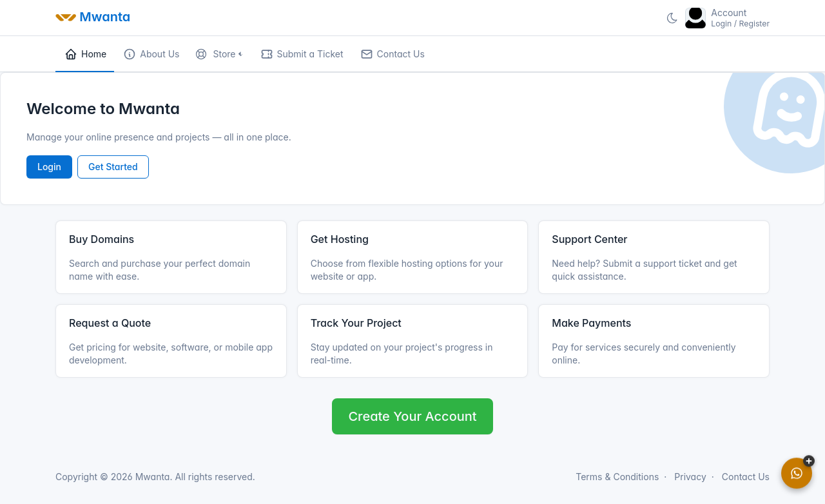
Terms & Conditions (617, 477)
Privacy (690, 477)
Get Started (113, 167)
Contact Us (746, 477)
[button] (219, 54)
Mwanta (151, 477)
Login (49, 167)
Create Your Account (412, 416)
